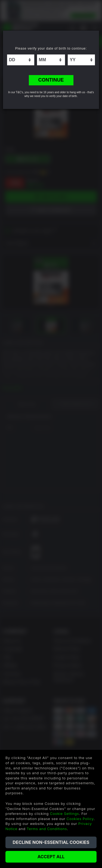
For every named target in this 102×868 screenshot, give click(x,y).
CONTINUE (51, 80)
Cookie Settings (65, 814)
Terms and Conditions (47, 829)
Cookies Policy (80, 819)
